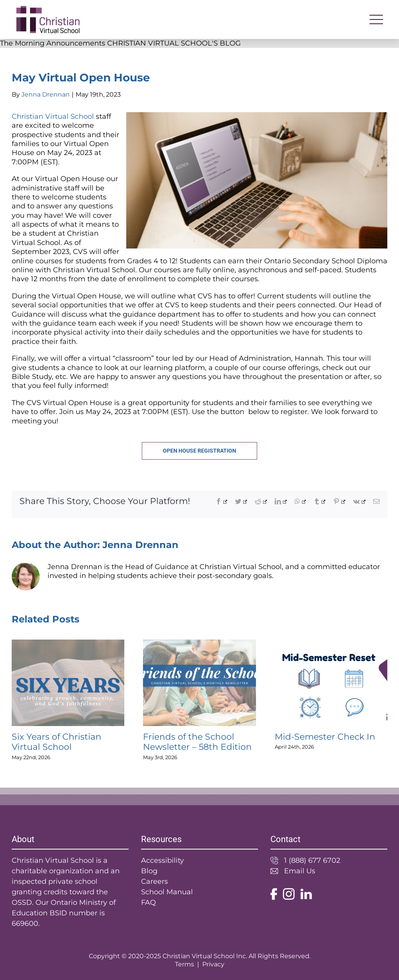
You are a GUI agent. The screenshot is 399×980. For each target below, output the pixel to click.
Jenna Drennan (46, 94)
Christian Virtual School (53, 116)
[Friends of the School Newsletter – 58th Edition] (199, 644)
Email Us (300, 871)
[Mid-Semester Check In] (331, 644)
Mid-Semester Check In (325, 737)
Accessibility (162, 860)
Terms (184, 964)
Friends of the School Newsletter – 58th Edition (197, 742)
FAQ (148, 902)
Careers (154, 881)
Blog (149, 871)
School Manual (167, 892)
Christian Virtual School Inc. (205, 956)
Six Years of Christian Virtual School (56, 742)
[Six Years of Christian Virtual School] (68, 644)
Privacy (213, 964)
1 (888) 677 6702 (312, 860)
